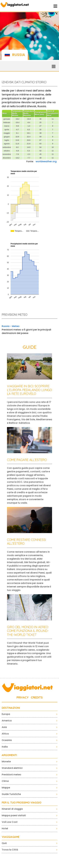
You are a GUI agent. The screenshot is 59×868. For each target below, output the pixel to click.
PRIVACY (23, 697)
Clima (5, 781)
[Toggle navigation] (55, 6)
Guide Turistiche (11, 794)
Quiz (4, 843)
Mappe (6, 788)
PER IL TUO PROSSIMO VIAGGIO (22, 803)
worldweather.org (46, 161)
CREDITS (37, 697)
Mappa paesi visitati (14, 815)
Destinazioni (11, 708)
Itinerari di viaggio (12, 809)
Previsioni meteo (11, 775)
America (7, 721)
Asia (4, 727)
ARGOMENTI (9, 755)
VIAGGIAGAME (11, 837)
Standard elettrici (12, 768)
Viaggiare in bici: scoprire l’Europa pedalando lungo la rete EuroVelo (29, 390)
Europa (6, 714)
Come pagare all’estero (27, 460)
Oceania (7, 740)
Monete (6, 761)
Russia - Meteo (11, 326)
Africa (5, 734)
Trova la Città (10, 850)
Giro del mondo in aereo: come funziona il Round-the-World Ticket (28, 631)
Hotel (5, 828)
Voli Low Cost (10, 822)
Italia (5, 747)
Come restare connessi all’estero (27, 542)
